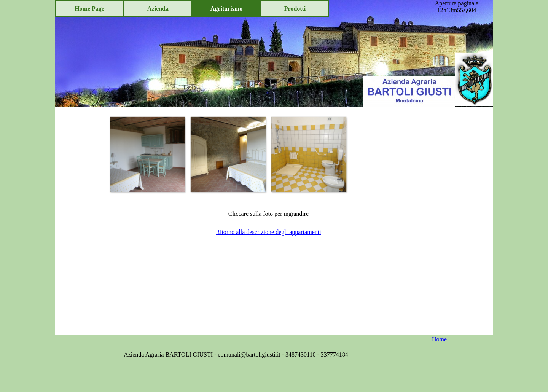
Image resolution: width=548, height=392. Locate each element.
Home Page (89, 9)
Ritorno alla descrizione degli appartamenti (268, 232)
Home (439, 339)
